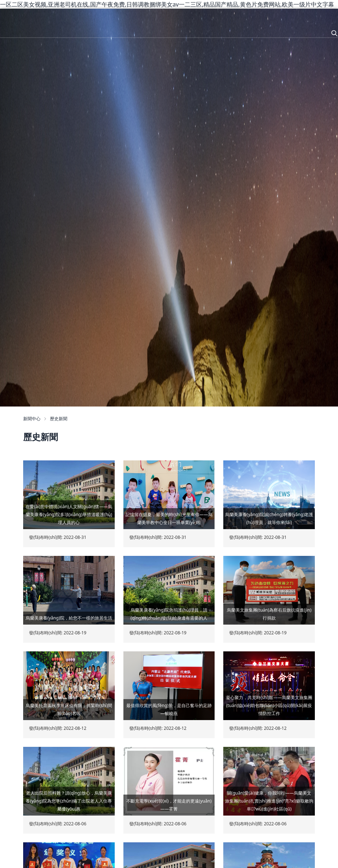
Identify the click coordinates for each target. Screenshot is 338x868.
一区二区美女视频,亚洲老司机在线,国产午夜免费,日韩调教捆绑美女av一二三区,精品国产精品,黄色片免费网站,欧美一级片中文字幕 (167, 4)
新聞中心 (32, 419)
